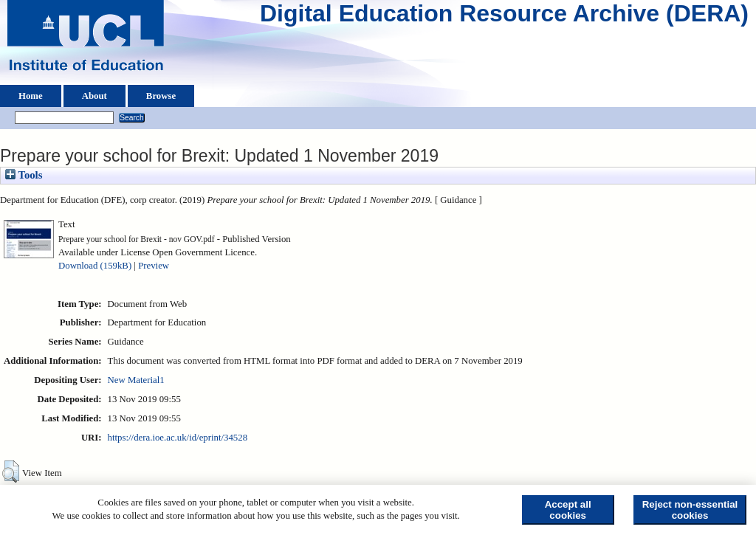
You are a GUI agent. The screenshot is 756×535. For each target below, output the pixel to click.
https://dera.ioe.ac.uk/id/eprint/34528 (178, 438)
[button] (11, 472)
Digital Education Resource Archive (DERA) (504, 17)
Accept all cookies (568, 510)
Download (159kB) (95, 266)
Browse (161, 96)
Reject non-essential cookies (690, 510)
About (94, 96)
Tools (24, 175)
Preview (154, 266)
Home (31, 96)
